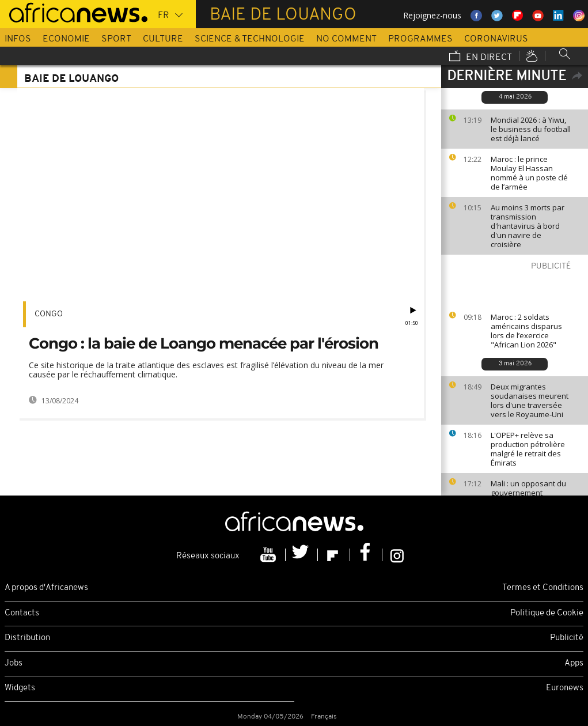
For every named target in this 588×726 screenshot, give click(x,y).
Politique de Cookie (547, 613)
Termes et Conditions (543, 588)
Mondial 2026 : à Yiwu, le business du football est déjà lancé (531, 129)
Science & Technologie (250, 39)
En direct (481, 57)
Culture (163, 39)
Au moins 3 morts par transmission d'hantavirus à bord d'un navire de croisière (528, 226)
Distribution (27, 638)
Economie (66, 39)
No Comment (346, 39)
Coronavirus (496, 39)
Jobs (14, 663)
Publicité (567, 638)
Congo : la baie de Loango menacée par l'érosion (204, 343)
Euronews (565, 688)
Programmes (420, 39)
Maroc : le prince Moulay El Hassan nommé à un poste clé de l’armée (529, 173)
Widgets (20, 688)
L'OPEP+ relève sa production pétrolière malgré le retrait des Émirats (528, 449)
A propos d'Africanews (46, 588)
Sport (116, 39)
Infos (18, 39)
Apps (574, 663)
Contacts (22, 613)
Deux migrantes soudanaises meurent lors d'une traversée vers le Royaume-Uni (530, 400)
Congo (49, 314)
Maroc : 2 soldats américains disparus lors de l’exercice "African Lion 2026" (526, 331)
